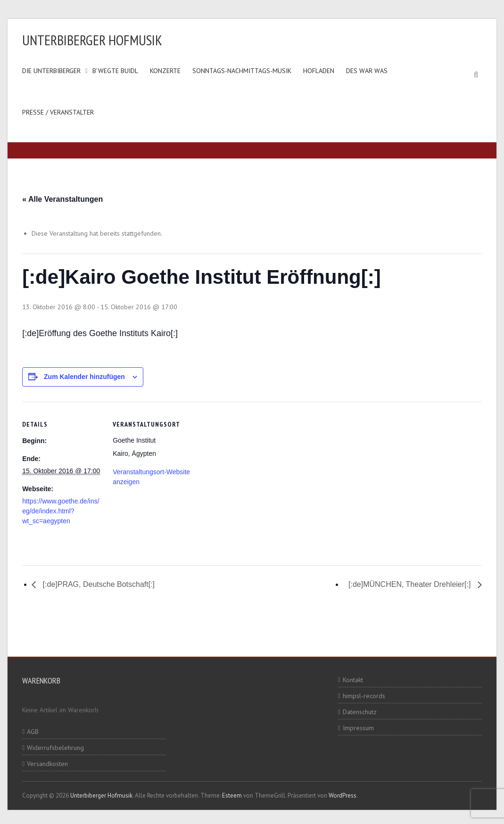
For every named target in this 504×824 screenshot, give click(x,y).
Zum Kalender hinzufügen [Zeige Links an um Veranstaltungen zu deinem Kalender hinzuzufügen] (84, 377)
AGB (33, 732)
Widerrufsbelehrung (55, 748)
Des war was (367, 71)
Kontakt (353, 680)
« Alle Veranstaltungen (62, 199)
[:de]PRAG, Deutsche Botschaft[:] (98, 584)
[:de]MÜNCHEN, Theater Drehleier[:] (411, 584)
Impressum (358, 728)
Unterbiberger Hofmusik (92, 40)
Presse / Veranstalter (58, 112)
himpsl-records (364, 696)
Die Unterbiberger (51, 71)
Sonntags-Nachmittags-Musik (242, 71)
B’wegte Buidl (115, 71)
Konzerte (165, 71)
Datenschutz (360, 712)
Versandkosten (47, 764)
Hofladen (319, 71)
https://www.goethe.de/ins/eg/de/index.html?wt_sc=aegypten (61, 511)
